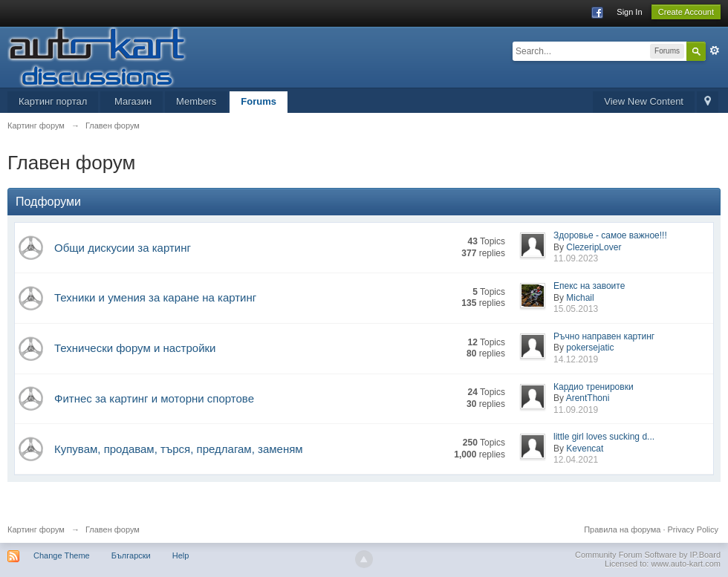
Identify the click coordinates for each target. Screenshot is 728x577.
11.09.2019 (576, 410)
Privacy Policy (693, 529)
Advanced (715, 50)
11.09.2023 (576, 258)
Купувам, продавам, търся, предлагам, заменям (179, 449)
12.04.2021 (576, 460)
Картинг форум (36, 529)
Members (196, 101)
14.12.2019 (576, 359)
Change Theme (62, 555)
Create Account (686, 12)
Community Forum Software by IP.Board (648, 555)
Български (131, 555)
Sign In (629, 12)
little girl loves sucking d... (604, 437)
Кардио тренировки (594, 387)
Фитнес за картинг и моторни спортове (154, 398)
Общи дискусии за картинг (123, 248)
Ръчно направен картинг (604, 336)
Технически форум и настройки (135, 348)
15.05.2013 (576, 309)
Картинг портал (53, 101)
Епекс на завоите (589, 286)
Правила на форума (622, 529)
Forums (259, 101)
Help (181, 555)
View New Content (644, 101)
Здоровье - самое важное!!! (610, 235)
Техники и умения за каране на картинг (155, 297)
